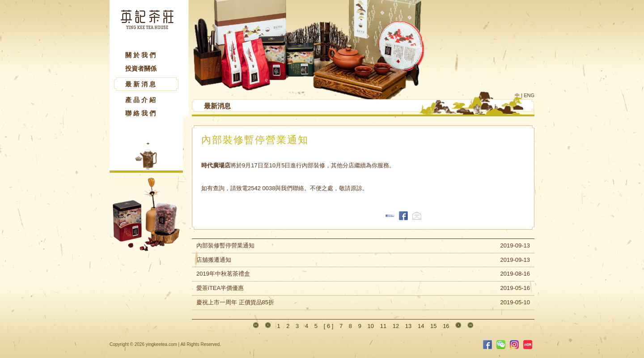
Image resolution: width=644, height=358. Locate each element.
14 (421, 326)
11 (383, 326)
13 (408, 326)
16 (446, 326)
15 (433, 326)
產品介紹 (141, 100)
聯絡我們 (141, 113)
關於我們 (141, 55)
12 (396, 326)
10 (371, 326)
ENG (529, 95)
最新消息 (141, 84)
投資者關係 (141, 68)
